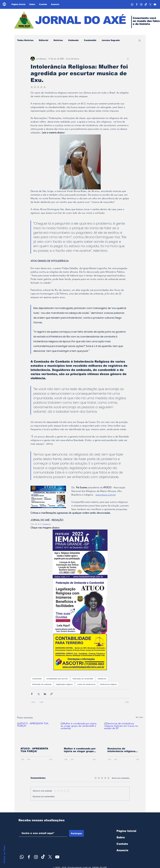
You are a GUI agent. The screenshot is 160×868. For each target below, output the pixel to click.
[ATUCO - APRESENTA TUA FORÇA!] (37, 733)
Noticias (58, 40)
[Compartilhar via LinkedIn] (45, 694)
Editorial (44, 40)
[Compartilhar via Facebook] (32, 694)
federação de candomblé (83, 679)
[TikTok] (146, 4)
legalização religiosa (64, 684)
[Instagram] (141, 4)
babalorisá (102, 679)
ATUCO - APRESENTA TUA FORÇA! (34, 750)
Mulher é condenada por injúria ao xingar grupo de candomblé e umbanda (80, 750)
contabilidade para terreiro (57, 679)
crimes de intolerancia (86, 684)
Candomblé (90, 40)
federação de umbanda (42, 684)
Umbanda (73, 40)
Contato (122, 844)
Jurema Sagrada (111, 40)
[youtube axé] (155, 4)
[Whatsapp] (132, 4)
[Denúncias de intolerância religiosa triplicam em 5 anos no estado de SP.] (124, 733)
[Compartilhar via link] (51, 694)
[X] (150, 4)
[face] (137, 4)
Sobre (121, 837)
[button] (140, 40)
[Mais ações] (128, 59)
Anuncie (122, 850)
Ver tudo (139, 717)
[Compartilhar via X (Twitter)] (38, 694)
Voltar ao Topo (4, 854)
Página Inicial (126, 831)
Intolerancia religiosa (108, 684)
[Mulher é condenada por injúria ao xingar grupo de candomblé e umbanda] (80, 733)
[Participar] (76, 833)
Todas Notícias (25, 40)
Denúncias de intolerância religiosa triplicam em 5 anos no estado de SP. (122, 750)
